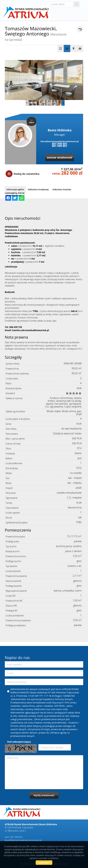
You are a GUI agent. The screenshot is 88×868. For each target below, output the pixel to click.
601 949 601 (60, 144)
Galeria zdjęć (67, 49)
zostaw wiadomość (60, 158)
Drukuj (80, 49)
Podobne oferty (14, 196)
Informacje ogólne (15, 190)
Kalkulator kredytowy (38, 190)
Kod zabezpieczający (19, 742)
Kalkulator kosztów (62, 190)
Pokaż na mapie (74, 49)
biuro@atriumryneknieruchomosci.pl (60, 141)
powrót (80, 29)
